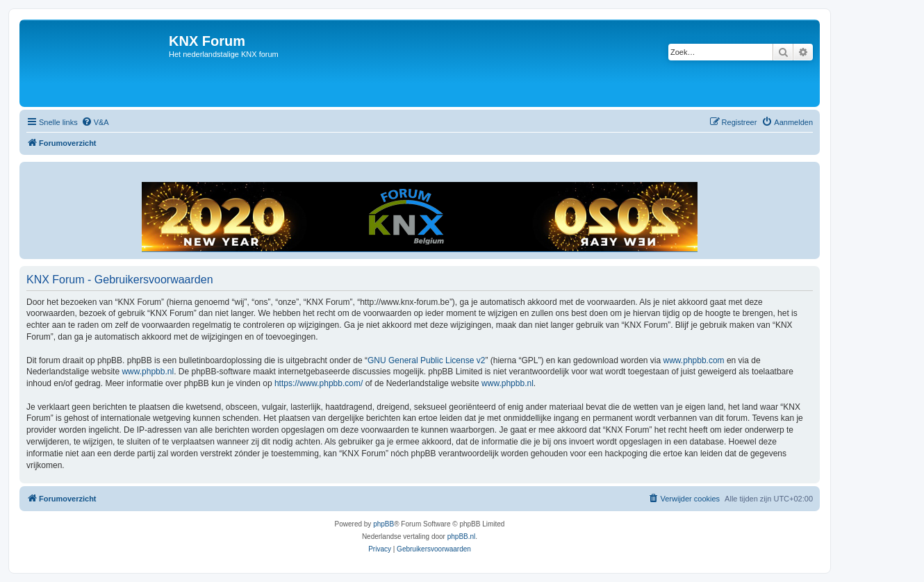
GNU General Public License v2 (426, 360)
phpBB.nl (462, 537)
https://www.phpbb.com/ (319, 383)
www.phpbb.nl (148, 372)
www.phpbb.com (694, 360)
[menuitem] (95, 122)
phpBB (383, 524)
